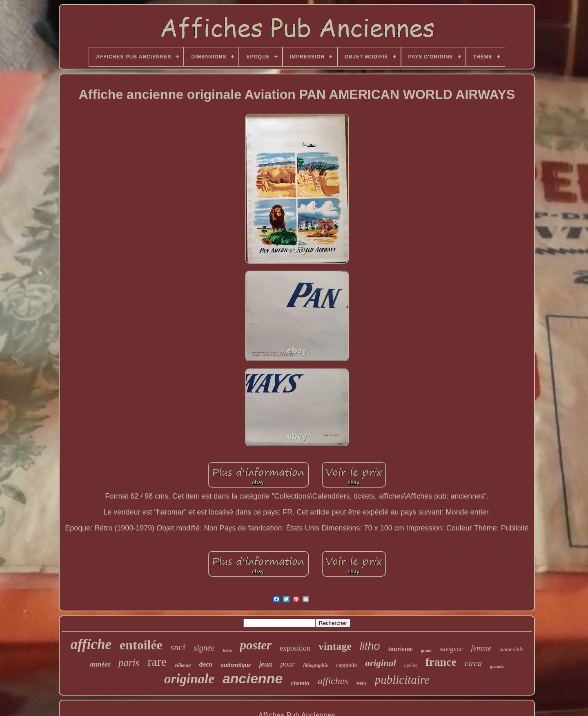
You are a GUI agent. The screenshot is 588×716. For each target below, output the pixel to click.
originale (189, 679)
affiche (91, 644)
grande (497, 666)
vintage (335, 646)
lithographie (315, 665)
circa (473, 663)
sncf (178, 647)
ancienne (253, 678)
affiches (333, 681)
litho (370, 646)
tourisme (400, 649)
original (380, 663)
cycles (411, 665)
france (441, 662)
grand (426, 650)
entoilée (141, 645)
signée (204, 648)
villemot (183, 665)
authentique (236, 665)
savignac (451, 649)
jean (266, 664)
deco (206, 664)
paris (129, 663)
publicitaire (402, 680)
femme (481, 648)
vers (362, 683)
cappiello (346, 665)
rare (157, 661)
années (100, 664)
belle (227, 650)
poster (256, 645)
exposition (295, 648)
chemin (300, 683)
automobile (511, 649)
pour (288, 664)
